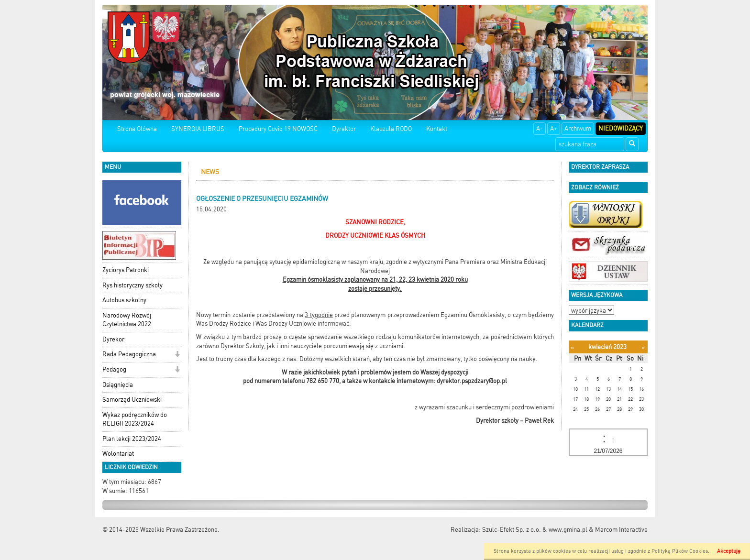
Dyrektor (344, 129)
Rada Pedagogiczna (129, 354)
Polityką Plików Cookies (680, 551)
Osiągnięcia (118, 385)
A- (540, 128)
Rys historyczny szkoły (132, 285)
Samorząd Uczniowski (132, 400)
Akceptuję (729, 551)
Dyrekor (113, 339)
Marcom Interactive (621, 530)
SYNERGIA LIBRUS (198, 129)
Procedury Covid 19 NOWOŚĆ (278, 129)
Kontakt (437, 129)
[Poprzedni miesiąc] (572, 347)
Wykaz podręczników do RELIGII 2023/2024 (135, 419)
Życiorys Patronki (126, 270)
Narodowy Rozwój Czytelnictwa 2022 (127, 320)
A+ (554, 128)
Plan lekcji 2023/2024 (132, 439)
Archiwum (578, 128)
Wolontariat (118, 454)
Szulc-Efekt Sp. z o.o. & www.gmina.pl (535, 530)
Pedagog (114, 369)
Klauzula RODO (391, 129)
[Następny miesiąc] (643, 347)
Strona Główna (137, 129)
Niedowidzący (621, 128)
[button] (177, 355)
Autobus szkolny (124, 300)
